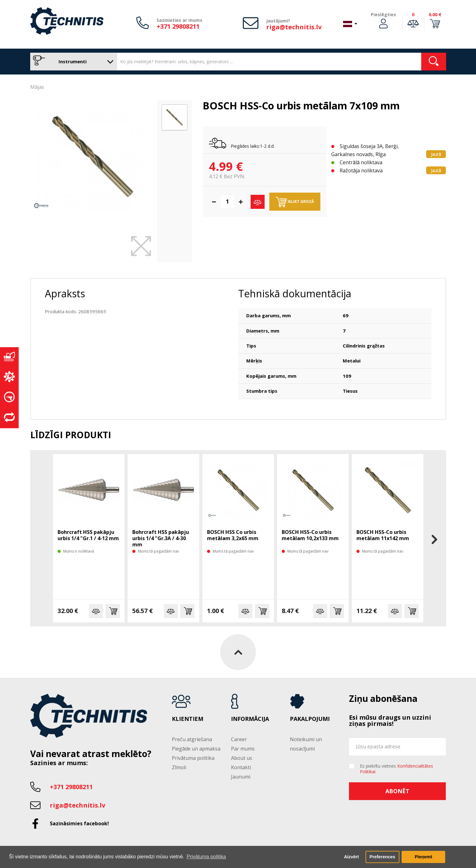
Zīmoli (179, 767)
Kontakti (241, 767)
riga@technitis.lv (294, 27)
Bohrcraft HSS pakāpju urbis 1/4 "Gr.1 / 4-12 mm (88, 535)
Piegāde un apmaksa (196, 749)
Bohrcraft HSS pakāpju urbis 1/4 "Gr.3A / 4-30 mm (161, 538)
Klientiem (188, 719)
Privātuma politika (193, 758)
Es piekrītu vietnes (396, 769)
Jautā (436, 154)
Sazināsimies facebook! (79, 823)
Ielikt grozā (295, 202)
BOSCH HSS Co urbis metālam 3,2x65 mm (233, 535)
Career (239, 739)
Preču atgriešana (192, 739)
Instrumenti (72, 62)
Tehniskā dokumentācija (295, 293)
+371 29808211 (178, 26)
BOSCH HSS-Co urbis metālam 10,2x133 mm (310, 535)
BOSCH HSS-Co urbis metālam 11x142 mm (383, 535)
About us (242, 758)
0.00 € (435, 14)
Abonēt (397, 791)
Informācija (250, 719)
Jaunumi (241, 777)
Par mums (243, 749)
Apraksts (65, 293)
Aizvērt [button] (351, 857)
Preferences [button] (382, 857)
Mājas (37, 87)
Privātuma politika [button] (206, 857)
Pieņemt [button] (423, 857)
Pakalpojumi (310, 719)
